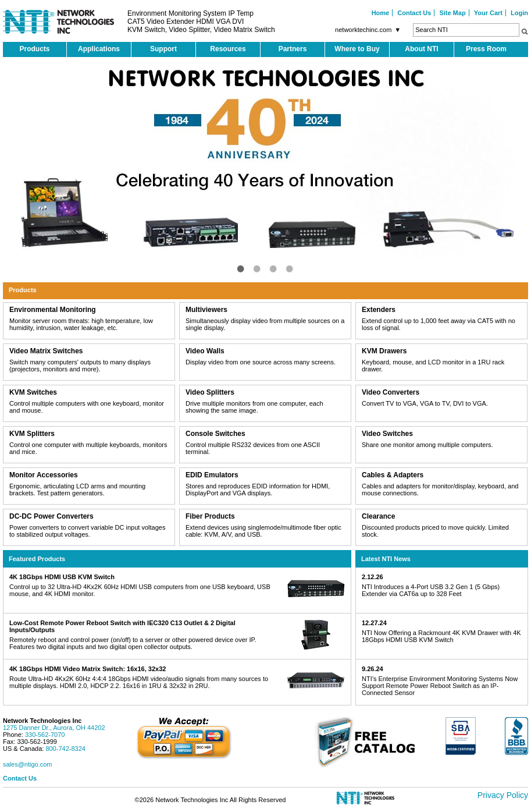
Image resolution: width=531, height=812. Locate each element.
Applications (99, 49)
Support (163, 49)
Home (381, 13)
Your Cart (488, 13)
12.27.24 (374, 623)
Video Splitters (210, 392)
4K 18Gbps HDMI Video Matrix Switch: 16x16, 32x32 (88, 669)
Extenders (379, 310)
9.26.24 (373, 669)
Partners (293, 49)
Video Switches (387, 434)
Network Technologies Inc (42, 721)
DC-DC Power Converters (51, 516)
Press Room (486, 49)
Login (519, 13)
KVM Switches (33, 392)
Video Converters (391, 392)
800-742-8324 (65, 749)
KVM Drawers (384, 351)
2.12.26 (373, 577)
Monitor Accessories (44, 475)
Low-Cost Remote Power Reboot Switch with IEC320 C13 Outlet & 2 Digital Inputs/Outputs (122, 626)
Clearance (378, 516)
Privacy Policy (503, 795)
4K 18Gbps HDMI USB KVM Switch (62, 577)
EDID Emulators (212, 475)
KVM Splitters (32, 434)
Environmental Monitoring (53, 310)
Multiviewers (206, 310)
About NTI (421, 49)
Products (34, 49)
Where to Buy (357, 49)
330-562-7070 (45, 735)
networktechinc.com (369, 30)
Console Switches (215, 434)
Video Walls (205, 351)
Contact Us (414, 13)
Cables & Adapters (393, 475)
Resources (228, 49)
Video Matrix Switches (46, 351)
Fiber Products (210, 516)
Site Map (452, 13)
